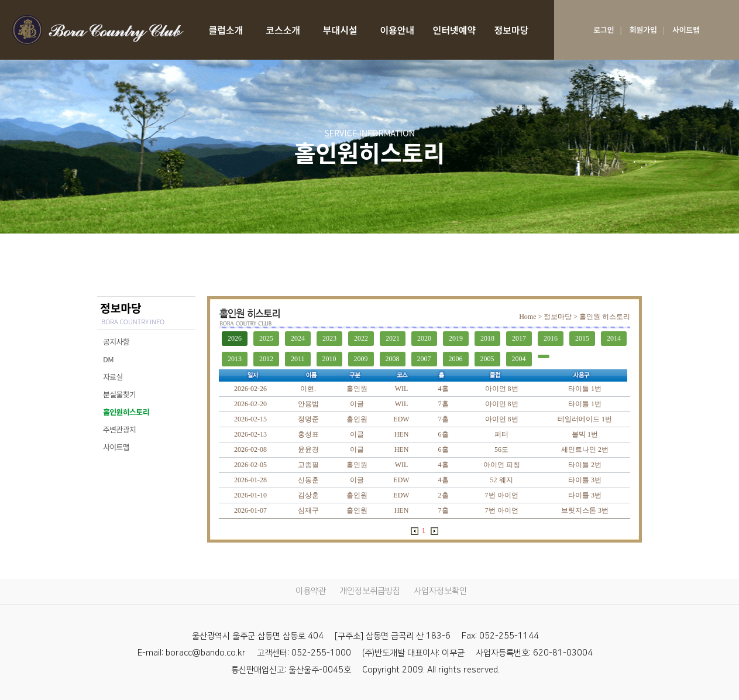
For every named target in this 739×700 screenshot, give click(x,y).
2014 (614, 338)
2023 (329, 338)
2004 (519, 359)
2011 (298, 359)
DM (108, 359)
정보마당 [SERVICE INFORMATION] (512, 30)
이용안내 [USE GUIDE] (397, 30)
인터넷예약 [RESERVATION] (455, 30)
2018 (487, 338)
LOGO (98, 30)
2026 (235, 338)
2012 (266, 359)
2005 (487, 359)
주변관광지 (119, 429)
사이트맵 (116, 447)
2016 (551, 338)
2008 (393, 359)
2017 (519, 338)
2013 (235, 359)
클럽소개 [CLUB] (226, 30)
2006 (456, 359)
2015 (582, 338)
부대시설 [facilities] (340, 30)
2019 (456, 338)
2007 (424, 359)
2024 (298, 338)
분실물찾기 (119, 394)
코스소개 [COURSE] (283, 30)
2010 (329, 359)
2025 (266, 338)
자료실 (113, 377)
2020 (424, 338)
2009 (361, 359)
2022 (361, 338)
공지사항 (116, 342)
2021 (393, 338)
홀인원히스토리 (126, 412)
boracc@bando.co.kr (206, 653)
